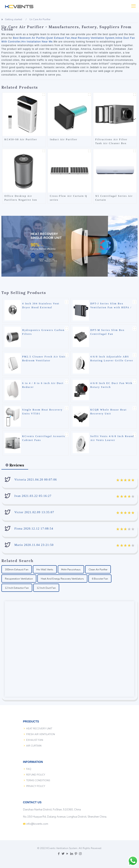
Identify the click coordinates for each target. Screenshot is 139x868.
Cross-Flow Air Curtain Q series (68, 198)
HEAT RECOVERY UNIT (39, 729)
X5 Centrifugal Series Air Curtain (114, 198)
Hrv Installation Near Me (37, 42)
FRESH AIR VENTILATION (41, 734)
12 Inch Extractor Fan (17, 588)
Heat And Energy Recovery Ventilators (62, 579)
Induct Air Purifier (64, 139)
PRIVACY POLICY (36, 786)
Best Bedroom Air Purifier (29, 38)
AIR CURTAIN (34, 746)
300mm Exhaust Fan (17, 570)
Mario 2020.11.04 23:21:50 (34, 545)
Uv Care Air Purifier (40, 19)
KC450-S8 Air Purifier (21, 139)
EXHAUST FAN (35, 740)
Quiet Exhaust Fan (58, 38)
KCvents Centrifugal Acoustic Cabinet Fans (44, 438)
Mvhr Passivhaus (71, 570)
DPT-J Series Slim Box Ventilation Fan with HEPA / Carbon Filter (111, 307)
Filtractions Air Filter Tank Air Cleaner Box (111, 141)
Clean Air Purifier (98, 570)
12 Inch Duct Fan (46, 588)
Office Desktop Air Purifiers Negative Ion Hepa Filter (21, 198)
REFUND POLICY (36, 775)
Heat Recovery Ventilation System (93, 38)
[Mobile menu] (133, 6)
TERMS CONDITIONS (38, 780)
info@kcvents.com (37, 824)
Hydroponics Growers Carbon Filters (43, 332)
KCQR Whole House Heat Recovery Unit (109, 412)
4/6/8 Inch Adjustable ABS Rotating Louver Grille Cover (112, 359)
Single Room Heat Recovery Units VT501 (42, 412)
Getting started (13, 19)
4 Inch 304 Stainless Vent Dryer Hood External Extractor (41, 307)
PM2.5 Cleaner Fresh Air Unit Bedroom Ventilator (44, 359)
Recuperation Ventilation (19, 579)
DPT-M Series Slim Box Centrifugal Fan (108, 332)
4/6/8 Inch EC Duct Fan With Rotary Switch (111, 385)
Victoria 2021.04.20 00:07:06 (36, 480)
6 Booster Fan (100, 579)
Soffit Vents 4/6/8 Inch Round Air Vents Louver (112, 438)
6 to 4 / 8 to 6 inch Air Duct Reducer (43, 385)
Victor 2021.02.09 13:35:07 (34, 512)
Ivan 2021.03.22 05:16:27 (33, 496)
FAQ (29, 769)
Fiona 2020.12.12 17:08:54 (34, 529)
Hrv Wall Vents (45, 570)
